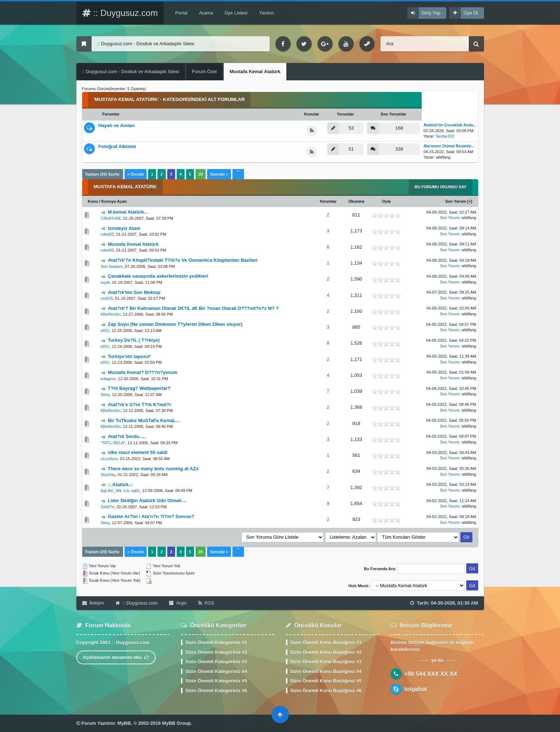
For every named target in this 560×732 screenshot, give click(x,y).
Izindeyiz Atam (124, 228)
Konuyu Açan (114, 201)
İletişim (93, 603)
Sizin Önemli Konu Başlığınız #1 (326, 642)
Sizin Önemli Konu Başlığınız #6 (326, 691)
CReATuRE (111, 218)
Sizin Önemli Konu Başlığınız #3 (326, 662)
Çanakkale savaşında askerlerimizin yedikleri (158, 276)
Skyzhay (108, 475)
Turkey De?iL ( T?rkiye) (134, 340)
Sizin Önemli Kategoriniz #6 (216, 691)
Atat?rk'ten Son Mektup (134, 292)
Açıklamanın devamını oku (116, 657)
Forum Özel (205, 71)
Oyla (387, 201)
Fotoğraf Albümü (117, 146)
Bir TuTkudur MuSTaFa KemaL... (144, 420)
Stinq (105, 395)
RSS (206, 603)
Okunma (356, 201)
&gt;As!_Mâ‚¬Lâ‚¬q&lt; (120, 491)
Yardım (267, 13)
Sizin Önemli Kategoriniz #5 (216, 681)
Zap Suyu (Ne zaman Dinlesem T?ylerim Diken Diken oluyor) (175, 324)
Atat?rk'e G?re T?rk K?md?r (140, 405)
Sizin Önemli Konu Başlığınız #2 (326, 652)
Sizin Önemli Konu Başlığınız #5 (326, 681)
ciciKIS (107, 298)
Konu (93, 201)
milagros (108, 379)
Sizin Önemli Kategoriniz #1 (216, 642)
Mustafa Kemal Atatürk (133, 244)
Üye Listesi (236, 13)
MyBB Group (176, 723)
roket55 (107, 234)
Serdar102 (445, 136)
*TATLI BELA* (113, 443)
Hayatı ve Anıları (117, 125)
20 (201, 174)
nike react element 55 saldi (138, 452)
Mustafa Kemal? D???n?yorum (143, 372)
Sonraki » (219, 174)
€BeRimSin (111, 314)
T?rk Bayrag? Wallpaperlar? (139, 388)
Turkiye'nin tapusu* (129, 356)
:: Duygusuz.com (120, 13)
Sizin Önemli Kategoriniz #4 (216, 671)
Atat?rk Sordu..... (127, 436)
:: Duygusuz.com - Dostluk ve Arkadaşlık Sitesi (131, 71)
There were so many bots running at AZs (153, 469)
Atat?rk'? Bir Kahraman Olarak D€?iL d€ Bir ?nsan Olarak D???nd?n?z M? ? (193, 308)
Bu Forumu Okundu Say (440, 187)
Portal (181, 13)
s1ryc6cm (109, 459)
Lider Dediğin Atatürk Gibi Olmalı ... (147, 500)
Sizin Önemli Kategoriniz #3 (216, 662)
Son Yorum (456, 201)
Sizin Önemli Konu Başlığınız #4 (326, 671)
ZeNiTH (108, 507)
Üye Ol (471, 13)
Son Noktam (112, 266)
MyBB (124, 723)
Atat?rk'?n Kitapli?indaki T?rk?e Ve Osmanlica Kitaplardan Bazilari (183, 260)
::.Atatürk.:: (121, 485)
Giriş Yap (431, 13)
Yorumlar (328, 201)
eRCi (105, 331)
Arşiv (178, 603)
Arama (206, 13)
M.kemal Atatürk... (128, 212)
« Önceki (136, 174)
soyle (105, 282)
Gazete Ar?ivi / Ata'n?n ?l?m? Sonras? (151, 516)
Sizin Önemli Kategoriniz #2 (216, 652)
